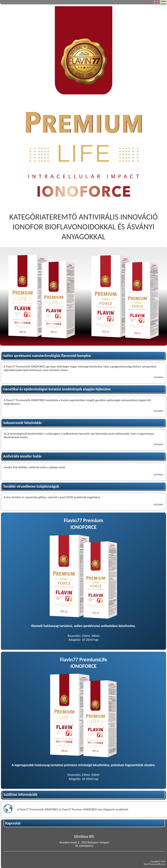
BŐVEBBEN (158, 377)
